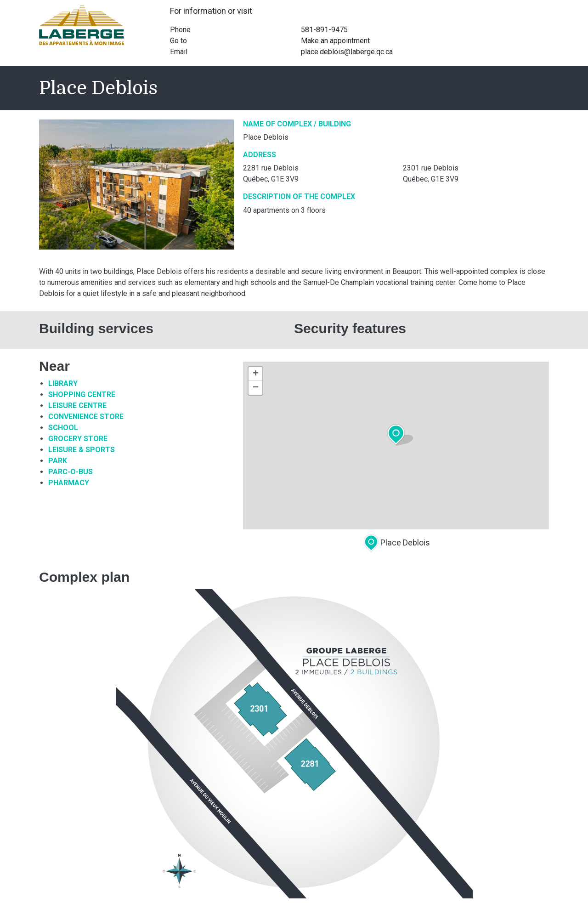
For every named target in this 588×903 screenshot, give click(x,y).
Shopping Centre (82, 395)
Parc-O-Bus (71, 472)
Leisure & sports (82, 450)
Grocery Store (78, 439)
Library (63, 383)
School (63, 428)
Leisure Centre (77, 406)
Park (58, 461)
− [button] (256, 388)
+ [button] (256, 374)
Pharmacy (69, 483)
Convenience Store (86, 417)
